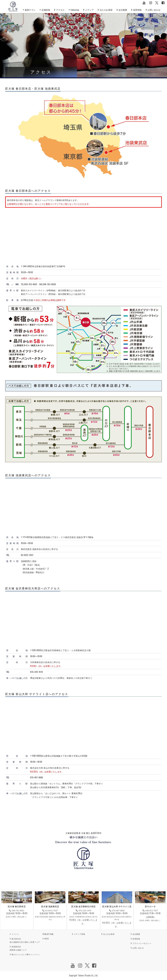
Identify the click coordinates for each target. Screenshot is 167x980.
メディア (89, 10)
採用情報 (137, 10)
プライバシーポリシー (142, 943)
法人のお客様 (106, 10)
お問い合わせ (154, 10)
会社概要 (123, 10)
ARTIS (47, 939)
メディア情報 (79, 934)
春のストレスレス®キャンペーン (26, 954)
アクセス (60, 10)
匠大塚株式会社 (13, 7)
